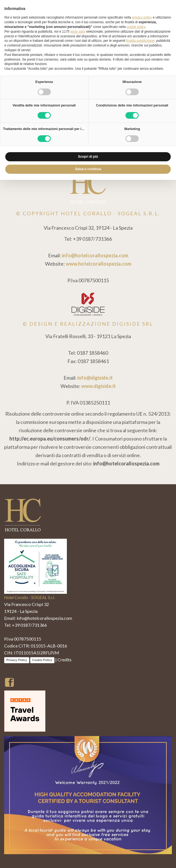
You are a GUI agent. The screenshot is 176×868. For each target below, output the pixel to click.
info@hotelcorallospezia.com (44, 618)
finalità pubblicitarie (140, 41)
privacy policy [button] (142, 17)
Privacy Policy (17, 660)
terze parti (78, 32)
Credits (65, 660)
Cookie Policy (42, 660)
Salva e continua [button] (88, 169)
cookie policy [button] (136, 27)
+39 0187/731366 (92, 239)
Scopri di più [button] (88, 157)
